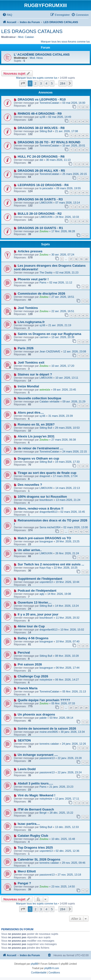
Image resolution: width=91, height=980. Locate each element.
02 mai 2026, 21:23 (67, 273)
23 (71, 708)
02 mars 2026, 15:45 (73, 512)
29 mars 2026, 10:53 (67, 428)
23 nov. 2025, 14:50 (63, 886)
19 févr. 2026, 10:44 (67, 582)
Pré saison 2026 (30, 664)
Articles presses (30, 251)
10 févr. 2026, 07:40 (68, 641)
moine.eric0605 (49, 732)
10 (71, 532)
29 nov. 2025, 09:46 (74, 863)
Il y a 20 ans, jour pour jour (38, 614)
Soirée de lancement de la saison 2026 (47, 729)
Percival (24, 652)
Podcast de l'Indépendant (37, 591)
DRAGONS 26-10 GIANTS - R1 (40, 228)
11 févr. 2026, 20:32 (68, 618)
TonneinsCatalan (50, 103)
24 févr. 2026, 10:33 (67, 217)
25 (81, 708)
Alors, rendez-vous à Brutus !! (41, 508)
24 (76, 708)
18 (76, 259)
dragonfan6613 (49, 512)
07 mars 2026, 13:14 (68, 203)
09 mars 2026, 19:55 (69, 188)
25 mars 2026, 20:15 (75, 174)
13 (86, 532)
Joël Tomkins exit (31, 362)
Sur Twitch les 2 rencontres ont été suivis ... (51, 564)
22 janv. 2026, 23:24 (70, 772)
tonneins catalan (49, 744)
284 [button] (63, 83)
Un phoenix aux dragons (36, 714)
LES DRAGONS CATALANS (32, 31)
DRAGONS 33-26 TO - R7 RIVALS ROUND (49, 142)
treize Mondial (28, 386)
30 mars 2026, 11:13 (58, 160)
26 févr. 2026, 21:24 (67, 553)
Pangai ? (24, 883)
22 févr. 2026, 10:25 (66, 568)
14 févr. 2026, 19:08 (59, 594)
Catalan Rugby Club (33, 836)
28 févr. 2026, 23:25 (68, 541)
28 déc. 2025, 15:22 (61, 813)
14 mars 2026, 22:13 (68, 488)
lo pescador (46, 188)
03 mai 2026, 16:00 (74, 103)
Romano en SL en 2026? (36, 424)
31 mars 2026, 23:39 (61, 416)
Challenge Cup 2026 (33, 676)
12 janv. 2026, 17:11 (67, 799)
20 (86, 259)
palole (43, 718)
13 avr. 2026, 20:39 (63, 337)
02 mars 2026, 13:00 (76, 527)
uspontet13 (46, 582)
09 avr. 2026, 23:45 (65, 390)
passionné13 (47, 758)
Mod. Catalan (26, 37)
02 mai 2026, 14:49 (60, 117)
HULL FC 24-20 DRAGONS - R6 (41, 157)
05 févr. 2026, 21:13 (74, 691)
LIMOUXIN (46, 203)
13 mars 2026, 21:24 (68, 500)
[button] (23, 83)
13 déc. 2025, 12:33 (67, 827)
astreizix (45, 390)
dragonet (45, 476)
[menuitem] (7, 15)
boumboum (46, 500)
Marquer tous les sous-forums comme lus (65, 42)
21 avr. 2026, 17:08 (66, 131)
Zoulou (44, 231)
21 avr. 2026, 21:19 (60, 325)
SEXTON (24, 740)
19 (81, 259)
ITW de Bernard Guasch (36, 809)
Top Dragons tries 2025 (35, 848)
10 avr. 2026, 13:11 (67, 378)
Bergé (43, 813)
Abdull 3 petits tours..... (35, 783)
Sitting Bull (46, 131)
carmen (44, 337)
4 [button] (46, 83)
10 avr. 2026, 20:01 (74, 145)
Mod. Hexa (36, 58)
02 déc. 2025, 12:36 (67, 851)
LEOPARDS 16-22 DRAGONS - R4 (43, 185)
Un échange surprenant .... (38, 755)
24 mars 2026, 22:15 (75, 452)
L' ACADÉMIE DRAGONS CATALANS (42, 55)
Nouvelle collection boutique (40, 398)
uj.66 (42, 117)
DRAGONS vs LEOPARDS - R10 (42, 99)
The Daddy (46, 273)
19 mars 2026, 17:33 (67, 462)
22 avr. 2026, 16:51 (63, 311)
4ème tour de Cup (31, 626)
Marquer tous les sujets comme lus (37, 78)
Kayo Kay (45, 568)
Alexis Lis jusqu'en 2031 (36, 436)
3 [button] (41, 83)
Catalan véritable (50, 401)
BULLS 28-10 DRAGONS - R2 (40, 214)
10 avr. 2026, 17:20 (63, 366)
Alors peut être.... (31, 413)
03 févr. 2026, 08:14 (61, 718)
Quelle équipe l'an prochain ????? (44, 700)
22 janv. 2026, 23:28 (70, 758)
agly (42, 594)
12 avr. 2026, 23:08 (74, 351)
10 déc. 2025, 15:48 (63, 839)
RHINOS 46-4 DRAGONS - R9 (40, 114)
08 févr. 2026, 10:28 (67, 656)
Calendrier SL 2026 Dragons (39, 859)
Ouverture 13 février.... (35, 602)
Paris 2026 (26, 348)
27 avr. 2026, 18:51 (63, 297)
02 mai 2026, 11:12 (61, 282)
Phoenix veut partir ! (33, 279)
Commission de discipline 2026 (41, 294)
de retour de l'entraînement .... (41, 448)
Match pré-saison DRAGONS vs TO (44, 538)
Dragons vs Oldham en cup (38, 458)
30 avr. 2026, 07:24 (63, 255)
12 (81, 532)
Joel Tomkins (28, 308)
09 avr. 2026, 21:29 (74, 401)
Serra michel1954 (50, 527)
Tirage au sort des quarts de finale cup (47, 473)
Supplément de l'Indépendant (40, 579)
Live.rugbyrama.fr (31, 322)
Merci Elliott (27, 871)
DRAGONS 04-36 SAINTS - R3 (40, 199)
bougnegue (46, 541)
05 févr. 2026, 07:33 (63, 703)
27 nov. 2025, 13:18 (69, 875)
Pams (43, 282)
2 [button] (36, 83)
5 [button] (52, 83)
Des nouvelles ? (30, 485)
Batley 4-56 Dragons (33, 638)
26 (86, 708)
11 (76, 532)
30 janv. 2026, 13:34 (73, 732)
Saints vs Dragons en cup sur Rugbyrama (50, 334)
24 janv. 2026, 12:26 (74, 744)
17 (71, 259)
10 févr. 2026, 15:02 (72, 630)
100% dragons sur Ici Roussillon (42, 497)
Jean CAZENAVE (50, 351)
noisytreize (46, 680)
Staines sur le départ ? (35, 374)
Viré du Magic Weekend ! (37, 795)
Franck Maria (28, 688)
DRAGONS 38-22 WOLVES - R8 (41, 128)
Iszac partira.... (29, 824)
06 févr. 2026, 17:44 (68, 668)
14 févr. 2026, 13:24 (67, 606)
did (41, 160)
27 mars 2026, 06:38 (64, 440)
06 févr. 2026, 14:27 (67, 680)
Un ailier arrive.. (30, 550)
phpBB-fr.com (52, 968)
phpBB (34, 964)
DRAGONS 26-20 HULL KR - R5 (41, 171)
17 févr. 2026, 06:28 (63, 231)
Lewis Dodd (27, 769)
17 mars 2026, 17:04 (65, 476)
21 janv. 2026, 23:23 (61, 787)
